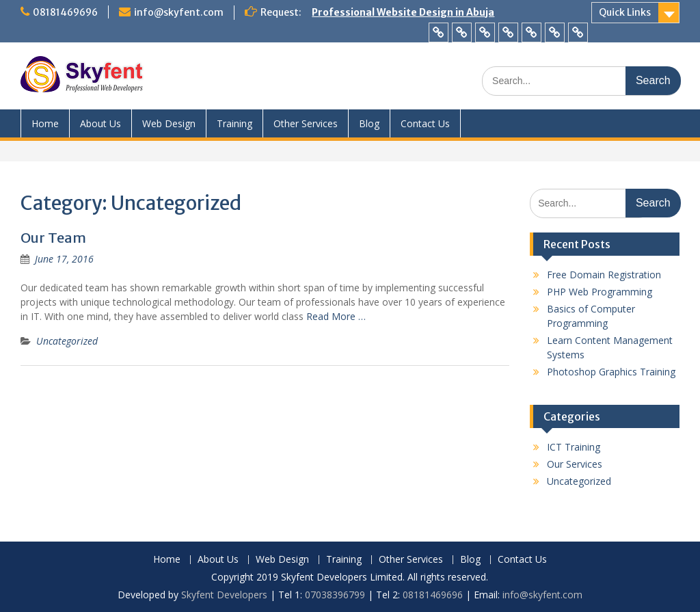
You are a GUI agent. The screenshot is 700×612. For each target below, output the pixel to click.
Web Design (169, 123)
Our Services (575, 464)
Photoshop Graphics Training (611, 372)
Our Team (53, 238)
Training (234, 123)
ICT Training (574, 447)
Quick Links (625, 12)
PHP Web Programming (600, 292)
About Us (100, 123)
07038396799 (336, 595)
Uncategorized (67, 341)
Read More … (336, 316)
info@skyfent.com (179, 12)
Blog (369, 123)
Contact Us (425, 123)
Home (45, 123)
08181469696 (65, 12)
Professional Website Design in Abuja (403, 12)
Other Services (306, 123)
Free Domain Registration (604, 275)
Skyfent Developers (224, 595)
